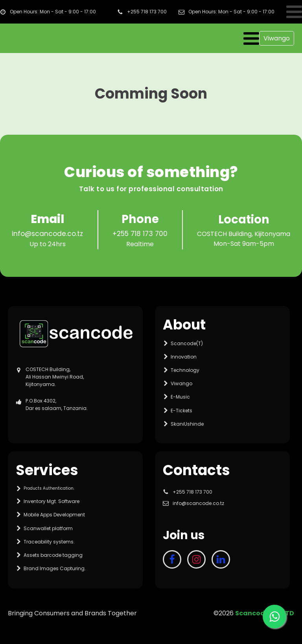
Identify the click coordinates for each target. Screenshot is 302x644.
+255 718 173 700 (140, 234)
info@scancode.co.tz (47, 234)
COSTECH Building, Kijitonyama (244, 234)
